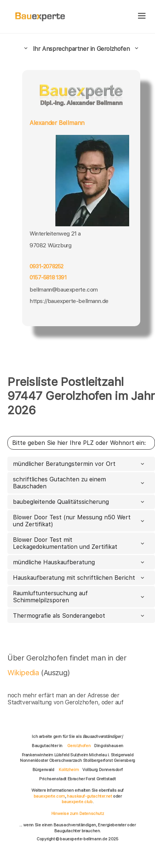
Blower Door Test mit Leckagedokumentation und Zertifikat (79, 543)
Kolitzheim (69, 770)
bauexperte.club (77, 802)
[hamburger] (142, 16)
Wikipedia (24, 673)
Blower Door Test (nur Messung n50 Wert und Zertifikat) (79, 521)
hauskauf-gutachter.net (89, 796)
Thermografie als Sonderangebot (79, 616)
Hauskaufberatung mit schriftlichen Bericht (79, 578)
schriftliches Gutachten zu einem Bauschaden (79, 483)
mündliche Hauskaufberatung (79, 562)
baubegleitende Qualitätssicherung (79, 502)
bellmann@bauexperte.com (64, 290)
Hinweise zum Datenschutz (77, 813)
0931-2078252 (46, 266)
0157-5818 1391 (48, 278)
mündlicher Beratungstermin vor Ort (79, 464)
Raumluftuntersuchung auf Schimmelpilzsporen (79, 597)
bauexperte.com (49, 796)
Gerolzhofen (79, 746)
